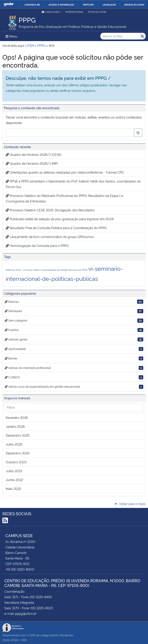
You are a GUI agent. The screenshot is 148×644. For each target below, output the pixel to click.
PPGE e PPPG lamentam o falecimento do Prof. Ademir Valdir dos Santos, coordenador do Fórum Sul (73, 184)
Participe (88, 5)
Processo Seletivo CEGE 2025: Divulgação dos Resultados (50, 210)
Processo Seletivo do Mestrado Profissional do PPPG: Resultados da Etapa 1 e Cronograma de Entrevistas (64, 198)
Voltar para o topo (130, 504)
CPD (24, 640)
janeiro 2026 (15, 426)
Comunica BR (32, 5)
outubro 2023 (16, 462)
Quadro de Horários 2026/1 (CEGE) (34, 154)
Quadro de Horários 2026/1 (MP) (32, 163)
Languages (50, 12)
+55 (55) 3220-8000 (20, 569)
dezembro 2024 (18, 453)
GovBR (9, 4)
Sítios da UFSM (97, 12)
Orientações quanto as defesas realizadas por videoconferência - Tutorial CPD (65, 172)
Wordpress (66, 635)
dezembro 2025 (18, 435)
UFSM (14, 640)
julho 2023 (14, 471)
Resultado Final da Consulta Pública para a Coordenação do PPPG (56, 228)
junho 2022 (14, 480)
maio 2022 (13, 489)
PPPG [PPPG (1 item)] (85, 270)
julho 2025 (14, 444)
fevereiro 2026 (17, 417)
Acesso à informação (61, 5)
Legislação (109, 5)
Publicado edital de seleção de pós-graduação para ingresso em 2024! (60, 219)
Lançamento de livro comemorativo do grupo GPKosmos (50, 237)
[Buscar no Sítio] (120, 36)
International (75, 12)
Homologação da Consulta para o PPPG (37, 245)
